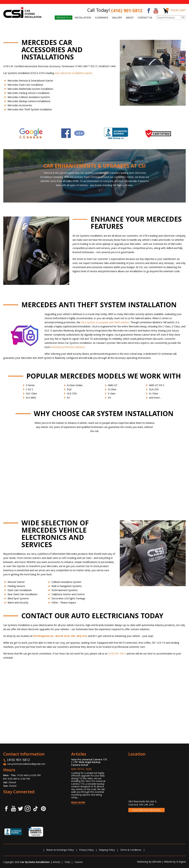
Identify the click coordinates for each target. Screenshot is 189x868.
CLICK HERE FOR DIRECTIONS (146, 810)
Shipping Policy (107, 850)
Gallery (117, 18)
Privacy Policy (86, 850)
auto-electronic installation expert (73, 73)
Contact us (145, 18)
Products (63, 18)
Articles (57, 862)
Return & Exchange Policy (60, 850)
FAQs (67, 862)
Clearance (102, 18)
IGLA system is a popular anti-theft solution (105, 323)
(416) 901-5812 (127, 11)
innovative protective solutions (68, 347)
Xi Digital (181, 862)
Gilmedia (157, 862)
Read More (78, 803)
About (130, 18)
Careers (79, 862)
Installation (83, 18)
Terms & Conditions (131, 850)
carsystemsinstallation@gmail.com (26, 764)
